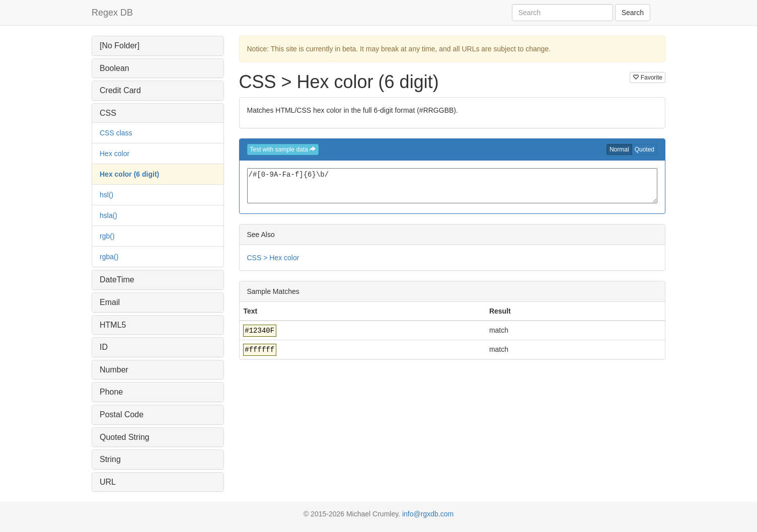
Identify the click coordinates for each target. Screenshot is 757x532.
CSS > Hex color (273, 258)
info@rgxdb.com (428, 514)
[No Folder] (120, 46)
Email (110, 302)
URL (108, 482)
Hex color (115, 154)
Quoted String (125, 437)
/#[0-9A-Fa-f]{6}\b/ (452, 186)
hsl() (106, 195)
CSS (108, 113)
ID (104, 347)
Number (114, 370)
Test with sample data (283, 149)
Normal (619, 149)
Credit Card (120, 90)
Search (633, 13)
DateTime (117, 280)
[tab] (158, 46)
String (110, 459)
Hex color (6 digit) (129, 174)
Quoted (645, 149)
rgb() (107, 236)
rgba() (109, 257)
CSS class (116, 133)
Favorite (648, 78)
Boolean (115, 68)
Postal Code (122, 414)
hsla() (108, 215)
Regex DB (112, 13)
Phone (111, 392)
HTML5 (113, 325)
